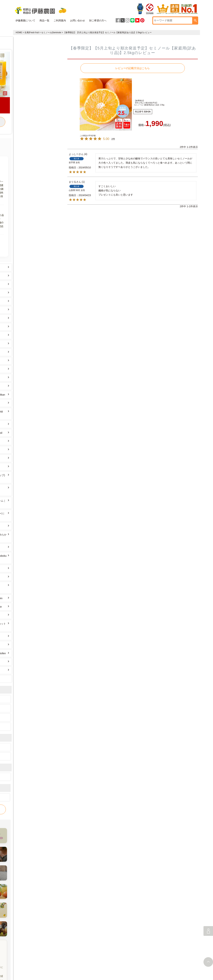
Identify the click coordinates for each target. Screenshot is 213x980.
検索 (195, 21)
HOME (19, 33)
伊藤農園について (25, 20)
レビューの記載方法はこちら (133, 68)
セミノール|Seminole (51, 33)
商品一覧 (44, 20)
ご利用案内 (60, 20)
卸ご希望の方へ (98, 20)
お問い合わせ (78, 20)
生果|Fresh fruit (32, 33)
